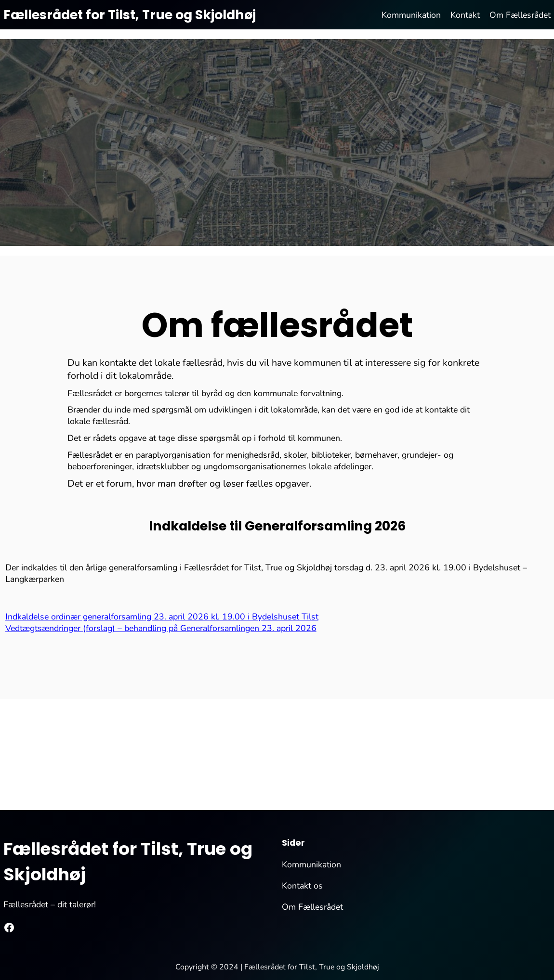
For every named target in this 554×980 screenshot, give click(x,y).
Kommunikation (311, 864)
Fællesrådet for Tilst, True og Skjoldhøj (130, 15)
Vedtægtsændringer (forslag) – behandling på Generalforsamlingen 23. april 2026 (161, 628)
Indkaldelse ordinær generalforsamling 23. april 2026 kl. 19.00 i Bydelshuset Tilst (162, 617)
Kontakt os (302, 886)
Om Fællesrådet (312, 907)
